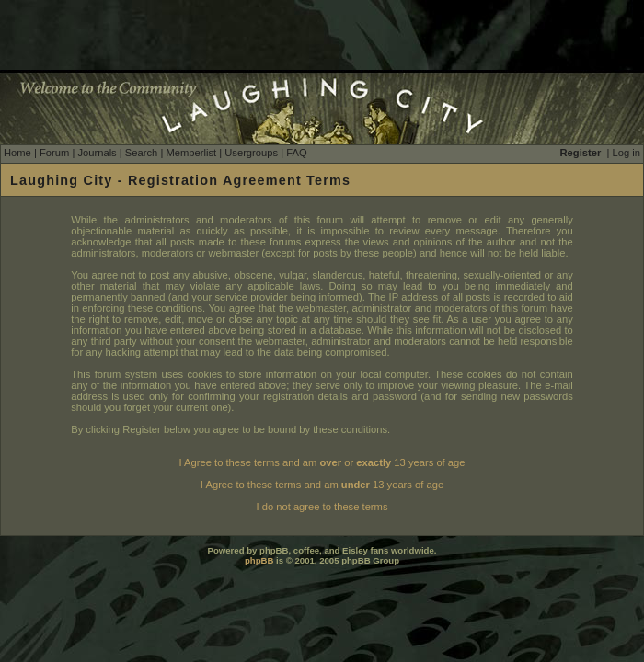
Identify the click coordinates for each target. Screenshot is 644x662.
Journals (97, 153)
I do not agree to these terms (322, 507)
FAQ (296, 153)
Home (17, 153)
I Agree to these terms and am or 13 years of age (322, 462)
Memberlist (191, 153)
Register (581, 153)
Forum (54, 153)
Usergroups (251, 153)
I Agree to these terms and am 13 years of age (322, 485)
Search (141, 153)
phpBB (259, 560)
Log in (627, 153)
